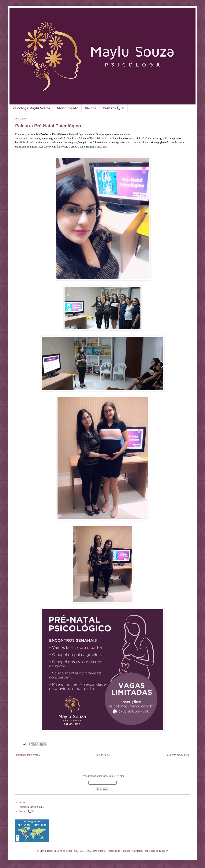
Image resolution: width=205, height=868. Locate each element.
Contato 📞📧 (114, 108)
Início (22, 802)
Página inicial (103, 755)
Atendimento (67, 108)
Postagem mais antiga (177, 755)
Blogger (163, 851)
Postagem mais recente (28, 755)
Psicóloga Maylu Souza (31, 108)
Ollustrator (136, 851)
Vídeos (91, 108)
